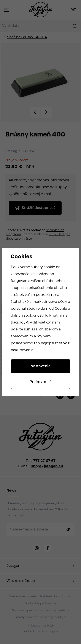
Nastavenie (40, 366)
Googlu (61, 309)
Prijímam (38, 382)
